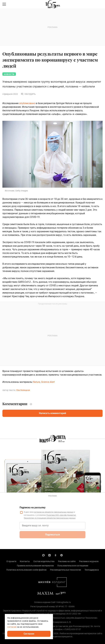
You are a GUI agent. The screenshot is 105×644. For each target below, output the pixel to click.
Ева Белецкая (23, 390)
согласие (12, 627)
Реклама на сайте (67, 561)
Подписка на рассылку (32, 508)
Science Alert (48, 382)
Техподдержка (92, 570)
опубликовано (27, 103)
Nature (36, 382)
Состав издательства (44, 561)
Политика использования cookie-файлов (26, 570)
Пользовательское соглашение (73, 566)
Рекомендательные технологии (66, 570)
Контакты (25, 561)
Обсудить (28, 94)
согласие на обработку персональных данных (54, 512)
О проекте (11, 561)
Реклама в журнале (89, 561)
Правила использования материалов (35, 566)
